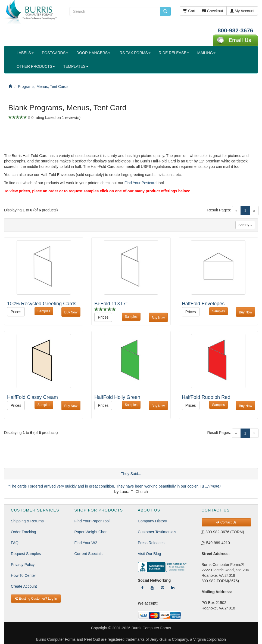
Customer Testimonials (157, 532)
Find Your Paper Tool (92, 521)
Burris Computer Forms (151, 628)
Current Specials (89, 554)
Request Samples (26, 554)
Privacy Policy (23, 565)
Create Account (24, 586)
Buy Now (71, 312)
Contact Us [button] (226, 522)
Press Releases (151, 543)
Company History (152, 521)
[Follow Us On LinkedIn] (173, 588)
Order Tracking (24, 532)
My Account (242, 11)
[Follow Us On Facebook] (142, 588)
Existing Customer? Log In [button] (36, 599)
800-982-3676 (236, 30)
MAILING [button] (207, 53)
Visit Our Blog (149, 554)
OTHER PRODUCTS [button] (36, 66)
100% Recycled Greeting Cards (42, 304)
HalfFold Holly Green (117, 397)
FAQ (15, 543)
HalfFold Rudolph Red (206, 397)
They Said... (131, 474)
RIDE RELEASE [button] (174, 53)
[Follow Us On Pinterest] (163, 588)
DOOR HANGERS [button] (93, 53)
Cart (189, 11)
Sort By (245, 225)
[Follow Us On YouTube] (152, 588)
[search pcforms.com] (165, 11)
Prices (16, 312)
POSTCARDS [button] (55, 53)
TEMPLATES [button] (76, 66)
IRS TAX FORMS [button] (135, 53)
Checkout (213, 11)
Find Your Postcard (141, 183)
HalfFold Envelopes (203, 304)
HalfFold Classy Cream (32, 397)
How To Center (23, 575)
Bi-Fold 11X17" (111, 304)
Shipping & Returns (27, 521)
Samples (44, 311)
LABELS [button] (25, 53)
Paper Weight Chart (91, 532)
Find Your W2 (86, 543)
